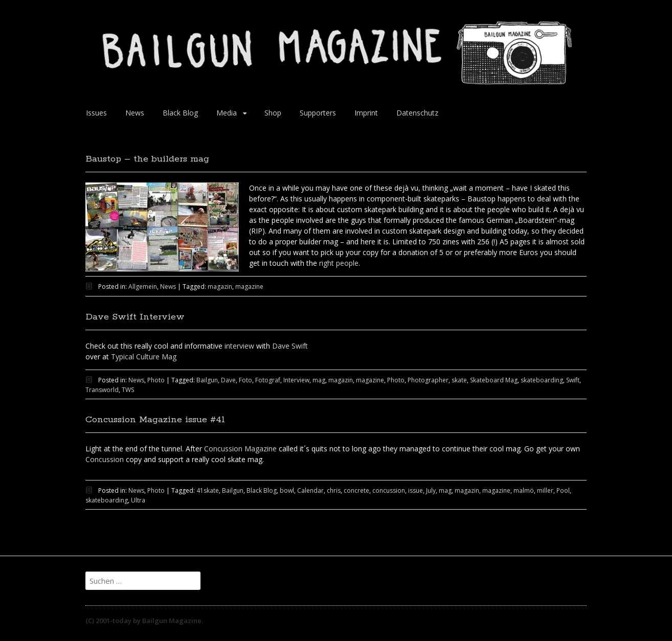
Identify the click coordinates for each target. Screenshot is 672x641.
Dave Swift (290, 346)
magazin (220, 287)
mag (319, 380)
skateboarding (542, 380)
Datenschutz (417, 113)
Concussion (105, 459)
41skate (208, 490)
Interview (296, 380)
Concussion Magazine (239, 449)
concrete (356, 490)
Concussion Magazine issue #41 (155, 420)
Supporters (318, 113)
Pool (563, 490)
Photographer (428, 380)
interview (239, 346)
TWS (128, 390)
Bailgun (207, 380)
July (431, 490)
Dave (228, 380)
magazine (249, 287)
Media (227, 113)
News (135, 113)
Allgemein (143, 287)
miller (545, 490)
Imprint (366, 113)
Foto (245, 380)
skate (459, 380)
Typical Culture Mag (144, 357)
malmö (524, 490)
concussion (389, 490)
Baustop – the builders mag (147, 159)
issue (416, 490)
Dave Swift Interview (135, 317)
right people (339, 263)
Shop (273, 113)
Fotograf (268, 380)
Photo (156, 380)
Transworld (102, 390)
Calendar (310, 490)
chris (334, 490)
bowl (287, 490)
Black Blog (180, 113)
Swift (573, 380)
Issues (96, 113)
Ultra (138, 500)
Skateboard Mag (494, 380)
